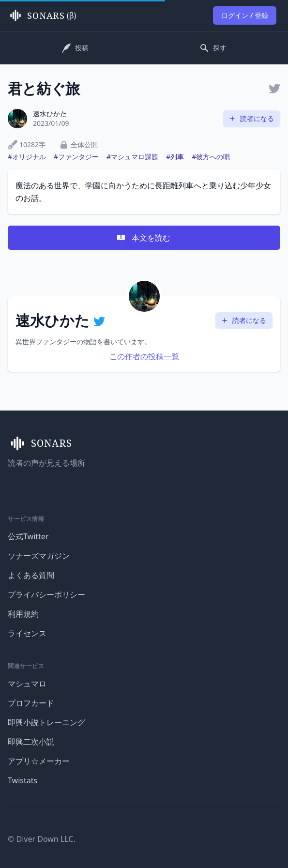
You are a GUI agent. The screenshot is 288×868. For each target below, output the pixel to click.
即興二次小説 (31, 742)
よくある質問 (31, 575)
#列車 (175, 157)
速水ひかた (50, 114)
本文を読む (143, 238)
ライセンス (27, 633)
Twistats (23, 780)
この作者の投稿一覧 (144, 356)
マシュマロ (27, 684)
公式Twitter (28, 536)
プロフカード (31, 703)
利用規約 (23, 614)
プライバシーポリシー (46, 594)
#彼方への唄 (211, 157)
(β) (42, 15)
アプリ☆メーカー (39, 761)
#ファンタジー (76, 157)
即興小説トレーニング (46, 722)
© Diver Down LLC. (42, 839)
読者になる (251, 118)
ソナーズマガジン (39, 556)
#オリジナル (27, 157)
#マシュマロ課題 (132, 157)
